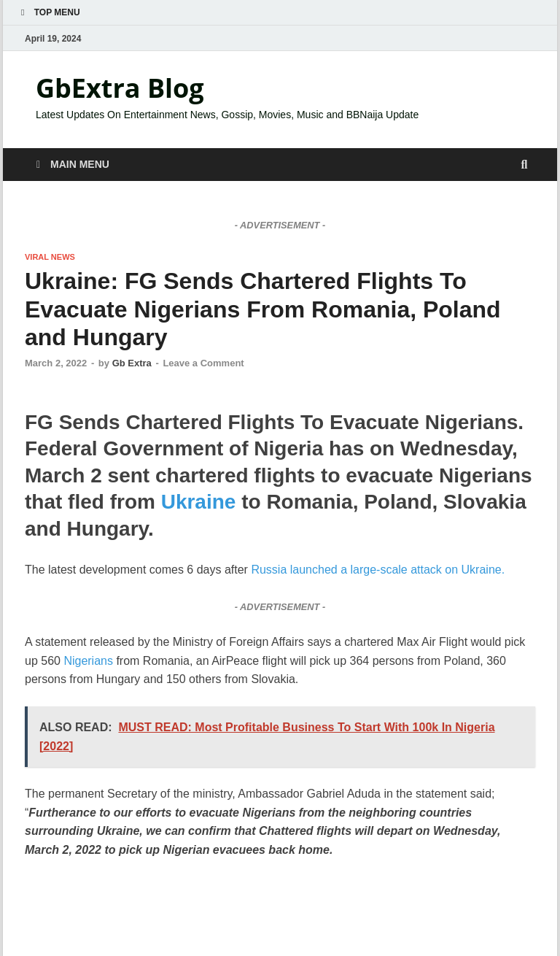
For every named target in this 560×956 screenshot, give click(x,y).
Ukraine (199, 502)
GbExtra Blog (120, 88)
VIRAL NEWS (50, 257)
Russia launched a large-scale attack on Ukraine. (378, 570)
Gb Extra (132, 363)
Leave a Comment (203, 363)
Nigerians (87, 661)
